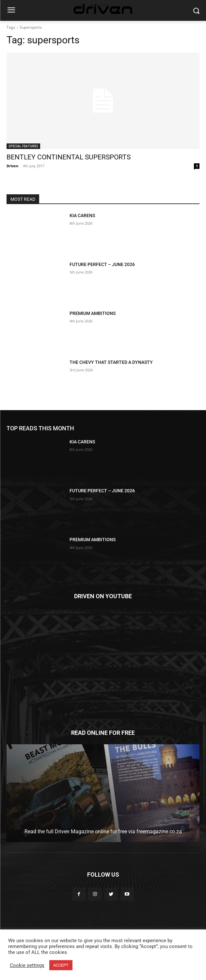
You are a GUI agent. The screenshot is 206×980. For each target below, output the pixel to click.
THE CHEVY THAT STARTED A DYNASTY (111, 362)
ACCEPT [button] (61, 965)
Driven (12, 166)
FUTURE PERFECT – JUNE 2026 (102, 264)
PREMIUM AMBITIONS (93, 313)
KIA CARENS (82, 215)
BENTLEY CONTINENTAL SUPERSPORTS (69, 157)
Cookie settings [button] (27, 965)
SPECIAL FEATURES (23, 146)
